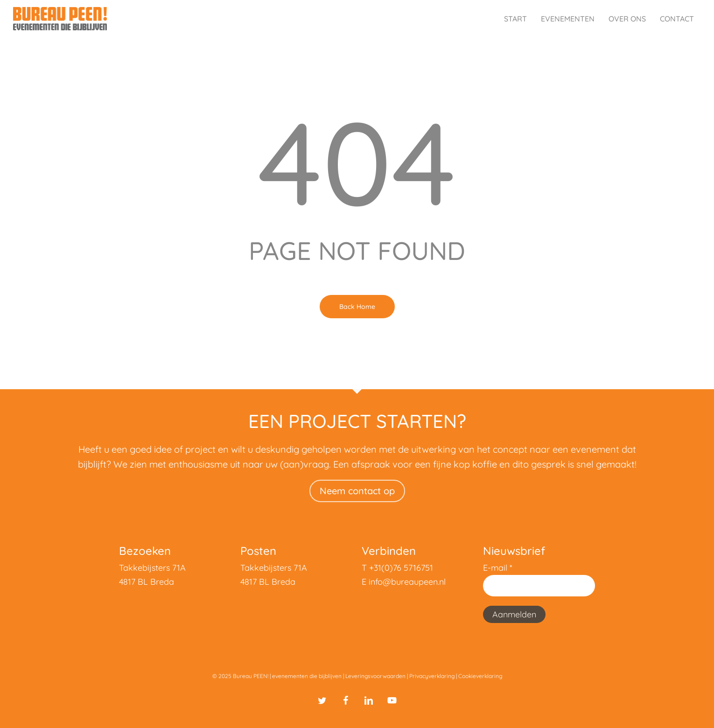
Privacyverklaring (432, 676)
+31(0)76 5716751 (401, 568)
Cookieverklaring (480, 676)
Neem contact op (357, 491)
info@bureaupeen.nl (407, 582)
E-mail (498, 568)
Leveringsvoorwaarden (375, 676)
